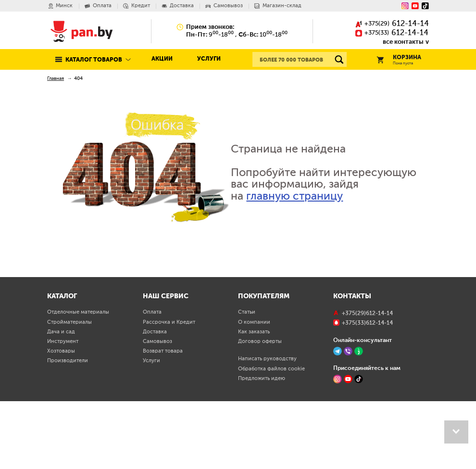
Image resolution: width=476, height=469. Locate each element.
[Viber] (348, 418)
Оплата (152, 379)
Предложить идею (262, 445)
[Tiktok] (425, 6)
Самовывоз (157, 408)
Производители (68, 427)
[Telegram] (338, 418)
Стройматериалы (69, 388)
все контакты (403, 42)
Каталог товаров (94, 60)
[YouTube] (415, 6)
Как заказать (254, 398)
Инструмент (63, 408)
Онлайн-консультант (363, 406)
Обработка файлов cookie (271, 435)
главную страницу (294, 196)
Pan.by (82, 31)
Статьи (247, 379)
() (392, 24)
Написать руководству (267, 425)
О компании (254, 388)
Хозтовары (61, 418)
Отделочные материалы (78, 379)
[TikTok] (359, 445)
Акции (162, 59)
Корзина (399, 60)
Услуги (209, 59)
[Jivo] (359, 418)
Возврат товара (163, 418)
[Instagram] (405, 6)
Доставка (155, 398)
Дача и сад (61, 398)
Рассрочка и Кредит (169, 388)
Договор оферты (260, 408)
